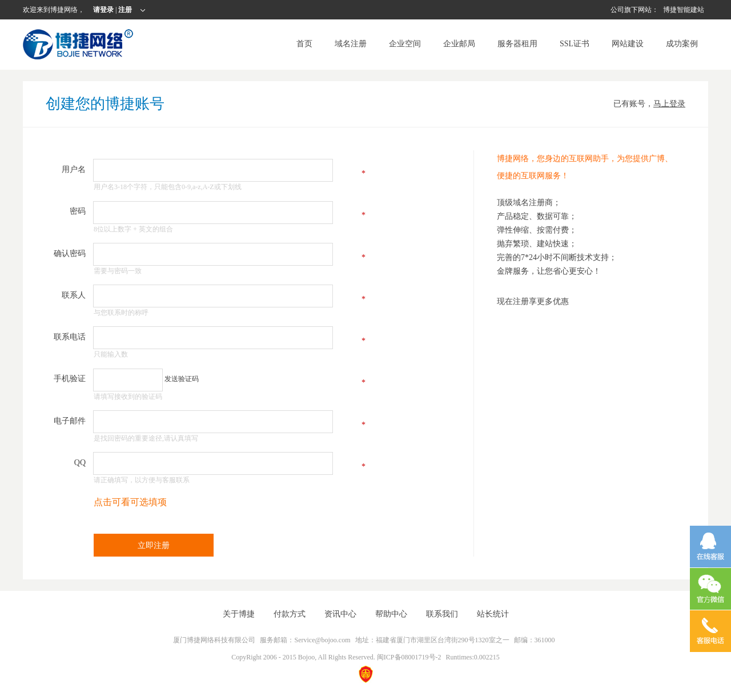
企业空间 (405, 44)
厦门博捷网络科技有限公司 (214, 640)
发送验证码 (182, 379)
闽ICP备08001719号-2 (409, 657)
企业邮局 (459, 44)
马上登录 (669, 104)
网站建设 (628, 44)
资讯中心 (340, 614)
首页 (304, 44)
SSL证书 (575, 44)
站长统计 (493, 614)
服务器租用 (517, 44)
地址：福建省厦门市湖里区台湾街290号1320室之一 (432, 640)
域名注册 (351, 44)
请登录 (104, 10)
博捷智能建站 (684, 10)
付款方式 (290, 614)
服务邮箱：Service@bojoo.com (305, 640)
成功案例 (682, 44)
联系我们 (442, 614)
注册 (125, 10)
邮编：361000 (535, 640)
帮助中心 (391, 614)
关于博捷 (239, 614)
